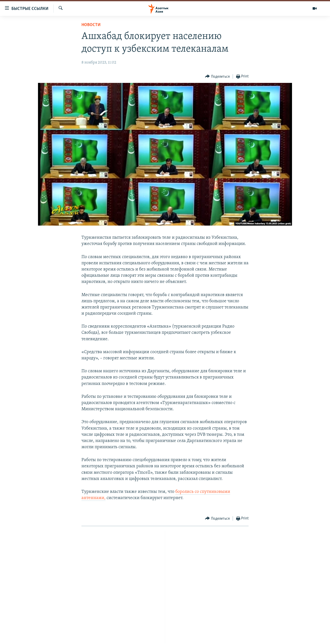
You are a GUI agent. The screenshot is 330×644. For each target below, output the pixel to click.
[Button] (217, 77)
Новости (91, 25)
